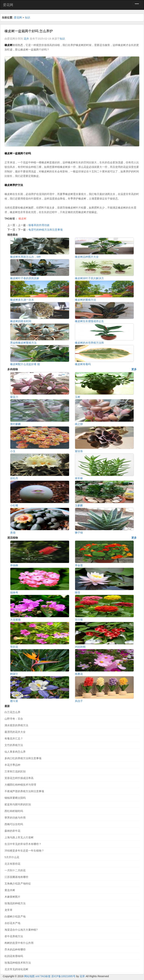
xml (37, 976)
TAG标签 (45, 976)
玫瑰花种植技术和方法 (18, 963)
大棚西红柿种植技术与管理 (20, 785)
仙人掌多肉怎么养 (15, 752)
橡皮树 (22, 219)
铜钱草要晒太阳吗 (15, 798)
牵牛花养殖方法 (14, 936)
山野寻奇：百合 (14, 719)
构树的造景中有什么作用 (19, 943)
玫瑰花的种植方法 (15, 903)
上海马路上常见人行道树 (19, 837)
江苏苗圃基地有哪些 (16, 877)
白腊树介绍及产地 (15, 917)
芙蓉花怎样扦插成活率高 (19, 778)
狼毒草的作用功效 (39, 225)
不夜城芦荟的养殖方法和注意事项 (24, 791)
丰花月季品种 (12, 765)
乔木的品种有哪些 (15, 949)
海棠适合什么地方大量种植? (21, 930)
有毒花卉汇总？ (14, 738)
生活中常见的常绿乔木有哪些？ (23, 844)
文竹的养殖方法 (14, 745)
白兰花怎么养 (12, 712)
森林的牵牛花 (12, 831)
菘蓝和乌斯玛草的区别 (18, 804)
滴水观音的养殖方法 (16, 725)
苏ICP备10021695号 (63, 976)
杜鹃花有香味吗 (14, 956)
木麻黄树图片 (12, 897)
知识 (27, 18)
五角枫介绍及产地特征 (18, 884)
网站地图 (29, 976)
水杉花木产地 (12, 923)
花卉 (26, 39)
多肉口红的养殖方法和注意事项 (23, 758)
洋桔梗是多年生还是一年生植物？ (24, 851)
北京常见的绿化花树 (16, 969)
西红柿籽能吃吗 (14, 811)
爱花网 (8, 5)
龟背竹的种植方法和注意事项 (46, 230)
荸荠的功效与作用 (15, 818)
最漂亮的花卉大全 (15, 732)
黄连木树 (10, 890)
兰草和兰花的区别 (15, 771)
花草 (82, 976)
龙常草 (8, 910)
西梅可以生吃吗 (14, 824)
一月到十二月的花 (15, 870)
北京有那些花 (12, 864)
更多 (134, 369)
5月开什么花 (12, 857)
